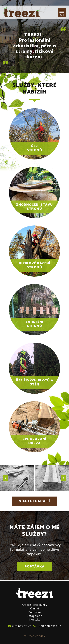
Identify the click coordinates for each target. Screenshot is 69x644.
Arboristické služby (35, 605)
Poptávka (34, 567)
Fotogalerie (35, 616)
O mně (34, 609)
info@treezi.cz (20, 626)
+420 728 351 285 (47, 626)
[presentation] (6, 478)
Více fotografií (34, 501)
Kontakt (34, 620)
